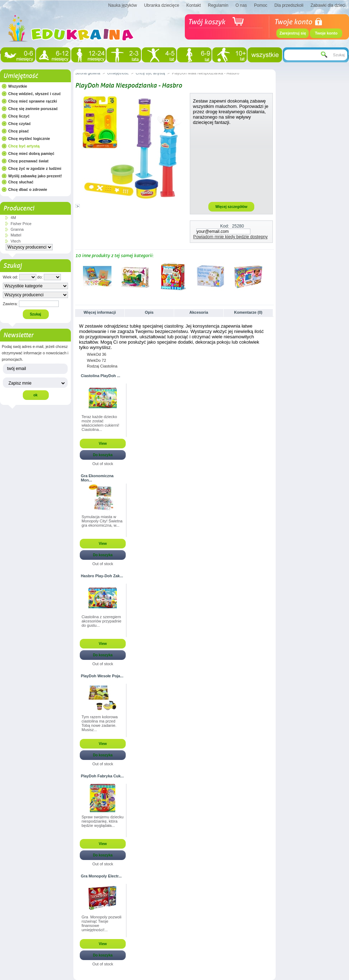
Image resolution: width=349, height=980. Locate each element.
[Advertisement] (231, 163)
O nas (241, 5)
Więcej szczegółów (231, 207)
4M (13, 218)
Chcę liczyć (19, 116)
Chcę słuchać (21, 182)
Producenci (19, 208)
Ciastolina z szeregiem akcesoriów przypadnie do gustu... (101, 621)
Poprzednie (77, 276)
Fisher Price (21, 224)
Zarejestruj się (293, 33)
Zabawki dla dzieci (328, 5)
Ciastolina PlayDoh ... (101, 376)
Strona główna (88, 73)
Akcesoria (199, 312)
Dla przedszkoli (289, 5)
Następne (271, 276)
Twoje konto (326, 33)
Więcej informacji (100, 312)
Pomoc (261, 5)
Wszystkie (18, 86)
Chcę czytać (20, 124)
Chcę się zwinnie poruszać (33, 109)
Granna (17, 229)
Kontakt (194, 5)
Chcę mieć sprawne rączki (33, 101)
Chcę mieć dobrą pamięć (31, 153)
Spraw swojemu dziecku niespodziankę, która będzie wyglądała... (103, 821)
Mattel (16, 235)
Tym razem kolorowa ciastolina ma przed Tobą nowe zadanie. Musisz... (100, 723)
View (103, 444)
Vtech (16, 241)
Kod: (225, 226)
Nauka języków (123, 5)
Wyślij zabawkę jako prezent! (35, 176)
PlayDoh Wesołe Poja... (102, 676)
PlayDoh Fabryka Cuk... (102, 776)
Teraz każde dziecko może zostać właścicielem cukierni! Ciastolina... (100, 423)
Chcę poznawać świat (28, 161)
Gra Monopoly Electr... (101, 876)
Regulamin (218, 5)
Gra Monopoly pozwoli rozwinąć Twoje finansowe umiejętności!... (101, 923)
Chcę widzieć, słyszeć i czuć (35, 94)
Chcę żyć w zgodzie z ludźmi (35, 168)
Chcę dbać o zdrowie (28, 189)
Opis (149, 312)
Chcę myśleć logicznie (29, 139)
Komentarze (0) (248, 312)
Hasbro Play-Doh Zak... (102, 576)
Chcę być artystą (24, 146)
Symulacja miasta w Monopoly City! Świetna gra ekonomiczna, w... (102, 521)
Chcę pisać (19, 131)
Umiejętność (20, 76)
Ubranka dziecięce (162, 5)
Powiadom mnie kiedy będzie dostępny (231, 237)
